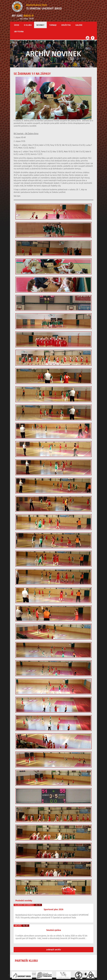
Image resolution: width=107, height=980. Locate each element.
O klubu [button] (28, 25)
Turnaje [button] (53, 25)
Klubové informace (24, 905)
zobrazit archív (54, 950)
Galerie (79, 25)
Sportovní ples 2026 (53, 909)
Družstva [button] (66, 25)
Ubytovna (19, 32)
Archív (18, 926)
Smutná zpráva (54, 930)
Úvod (17, 25)
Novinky (40, 25)
